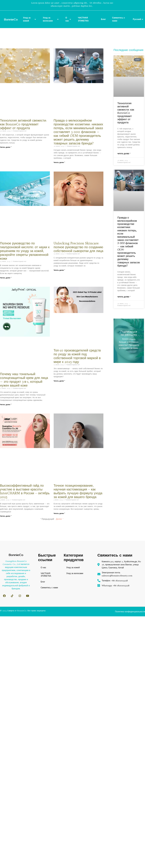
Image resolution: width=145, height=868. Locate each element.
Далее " (60, 519)
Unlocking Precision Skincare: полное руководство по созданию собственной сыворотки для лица (79, 247)
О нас (69, 19)
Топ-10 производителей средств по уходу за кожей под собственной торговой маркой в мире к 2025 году (77, 356)
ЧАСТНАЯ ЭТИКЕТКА (83, 19)
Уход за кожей (30, 19)
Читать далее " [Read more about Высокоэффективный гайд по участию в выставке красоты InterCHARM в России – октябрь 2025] (6, 516)
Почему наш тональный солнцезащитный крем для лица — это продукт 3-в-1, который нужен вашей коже (24, 380)
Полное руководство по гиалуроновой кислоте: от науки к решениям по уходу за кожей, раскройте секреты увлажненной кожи (25, 251)
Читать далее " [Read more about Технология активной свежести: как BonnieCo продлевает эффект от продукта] (6, 147)
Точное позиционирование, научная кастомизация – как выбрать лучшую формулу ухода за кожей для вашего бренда (78, 491)
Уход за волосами (51, 19)
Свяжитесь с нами (118, 19)
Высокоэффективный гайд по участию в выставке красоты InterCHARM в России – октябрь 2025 (25, 491)
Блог (103, 19)
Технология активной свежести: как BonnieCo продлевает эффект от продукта (23, 124)
